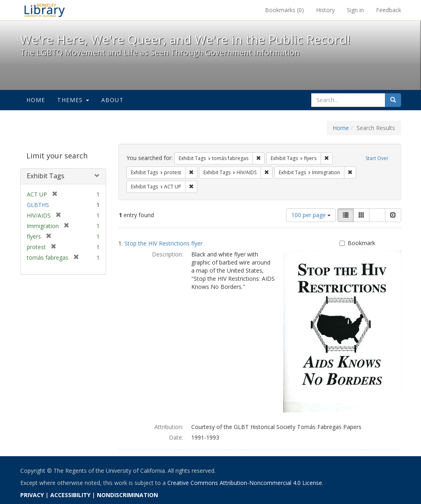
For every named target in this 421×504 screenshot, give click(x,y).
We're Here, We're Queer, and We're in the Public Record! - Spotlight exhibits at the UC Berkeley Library (45, 10)
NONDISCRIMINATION (127, 495)
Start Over (377, 158)
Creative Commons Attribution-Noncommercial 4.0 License (245, 483)
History (325, 10)
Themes (73, 100)
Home (36, 100)
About (112, 100)
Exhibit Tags (46, 176)
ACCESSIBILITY (70, 495)
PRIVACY (32, 495)
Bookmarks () (284, 10)
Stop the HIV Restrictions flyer (163, 243)
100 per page (311, 215)
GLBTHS (38, 205)
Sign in (355, 10)
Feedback (389, 10)
